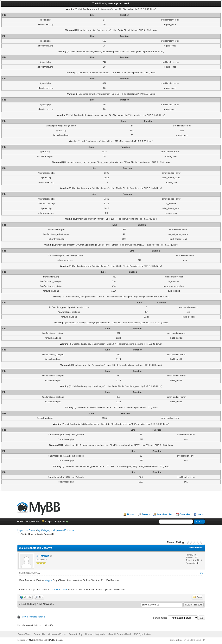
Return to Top (76, 634)
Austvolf (43, 556)
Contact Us (39, 634)
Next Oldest (28, 604)
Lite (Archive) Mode (95, 634)
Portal (131, 514)
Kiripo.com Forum (26, 530)
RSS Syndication (142, 634)
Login (49, 522)
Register (60, 522)
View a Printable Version (33, 617)
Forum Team (25, 634)
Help (200, 514)
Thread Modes (196, 548)
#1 (201, 573)
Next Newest (44, 604)
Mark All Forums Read (119, 634)
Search (146, 514)
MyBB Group (56, 640)
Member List (165, 514)
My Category (44, 530)
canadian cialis (59, 589)
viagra (48, 580)
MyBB (32, 640)
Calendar (185, 514)
